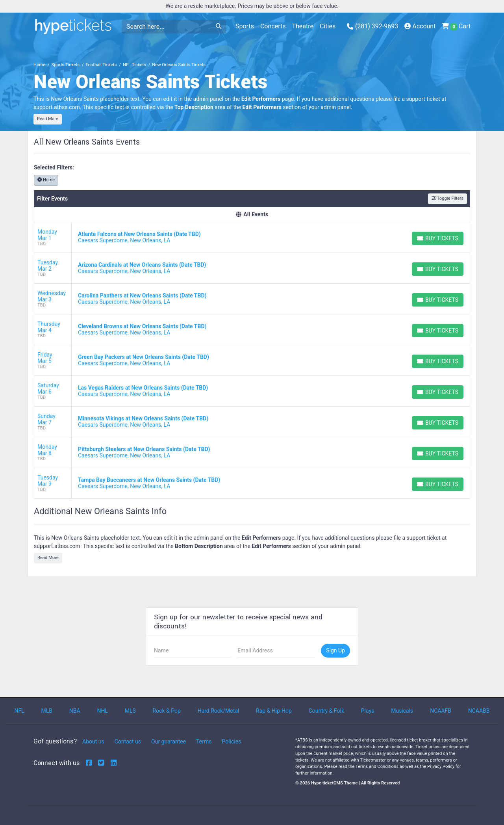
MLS (130, 711)
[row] (252, 238)
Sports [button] (245, 26)
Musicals (402, 711)
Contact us (128, 741)
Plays (368, 711)
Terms (204, 741)
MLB (47, 711)
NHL (102, 711)
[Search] (166, 27)
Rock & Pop (167, 711)
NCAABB (479, 711)
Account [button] (420, 26)
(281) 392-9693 (373, 26)
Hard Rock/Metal (219, 711)
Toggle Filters (447, 198)
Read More (48, 119)
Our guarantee (169, 741)
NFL (19, 711)
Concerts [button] (273, 26)
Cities (328, 26)
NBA (75, 711)
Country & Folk (326, 711)
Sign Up (335, 650)
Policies (231, 741)
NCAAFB (441, 711)
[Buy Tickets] (438, 238)
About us (93, 741)
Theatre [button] (303, 26)
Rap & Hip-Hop (274, 711)
